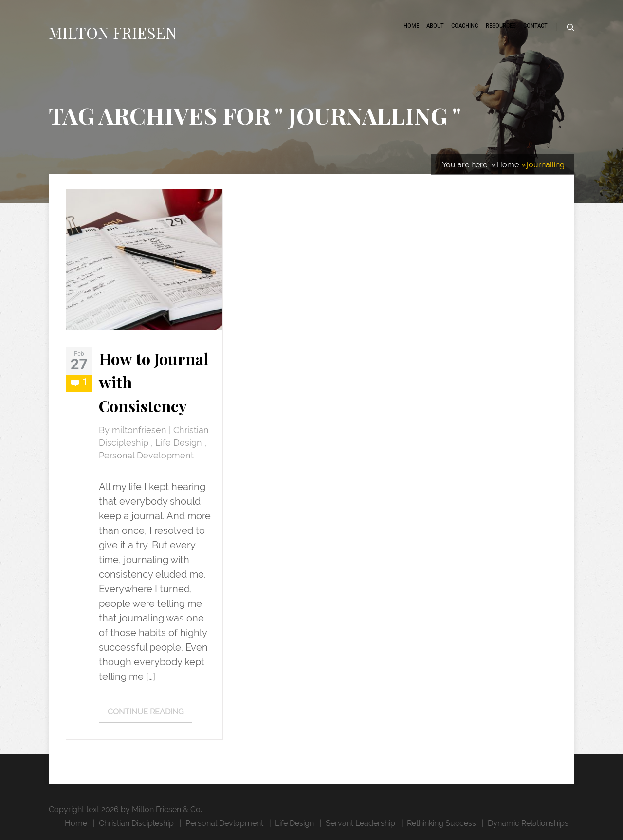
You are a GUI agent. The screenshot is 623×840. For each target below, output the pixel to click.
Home (411, 26)
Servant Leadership (360, 823)
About (435, 26)
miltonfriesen (140, 430)
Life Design (180, 443)
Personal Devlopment (224, 823)
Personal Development (146, 456)
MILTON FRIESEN (113, 32)
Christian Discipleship (136, 823)
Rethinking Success (441, 823)
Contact (535, 26)
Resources (501, 26)
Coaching (465, 26)
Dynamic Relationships (528, 823)
